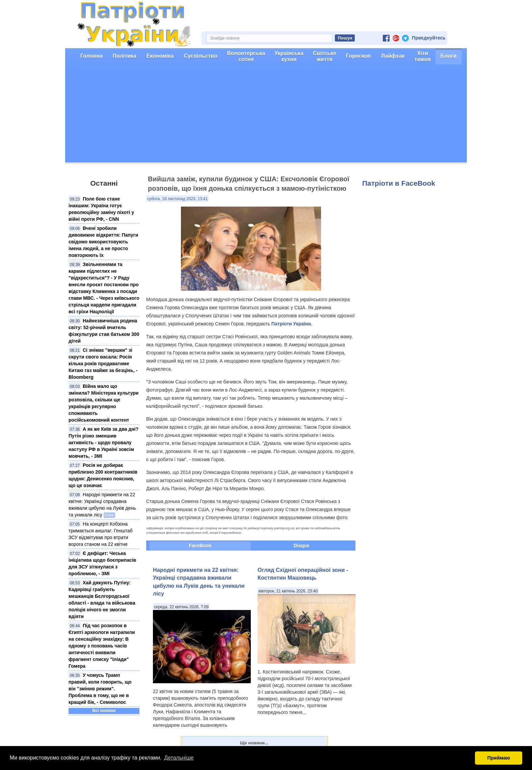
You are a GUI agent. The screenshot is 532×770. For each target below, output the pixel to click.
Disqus (302, 546)
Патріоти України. (292, 324)
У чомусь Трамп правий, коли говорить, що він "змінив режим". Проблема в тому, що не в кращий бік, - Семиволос (100, 689)
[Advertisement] (266, 115)
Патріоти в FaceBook (399, 183)
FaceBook (200, 546)
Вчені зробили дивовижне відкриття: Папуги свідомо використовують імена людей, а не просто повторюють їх (103, 242)
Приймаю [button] (499, 758)
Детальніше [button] (179, 758)
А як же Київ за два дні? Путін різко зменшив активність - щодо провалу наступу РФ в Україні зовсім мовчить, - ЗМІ (103, 443)
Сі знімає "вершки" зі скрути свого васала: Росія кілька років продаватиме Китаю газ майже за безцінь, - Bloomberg (103, 364)
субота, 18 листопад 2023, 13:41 (177, 199)
